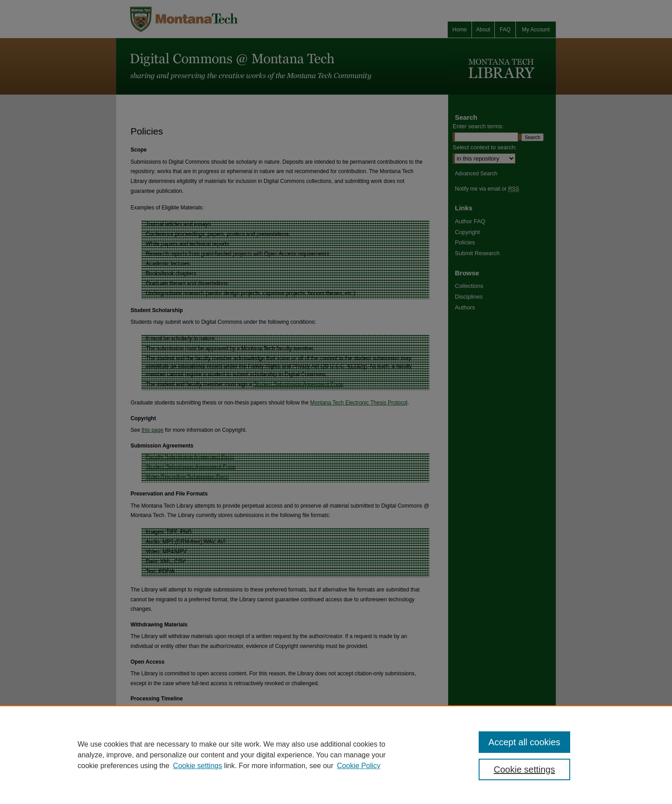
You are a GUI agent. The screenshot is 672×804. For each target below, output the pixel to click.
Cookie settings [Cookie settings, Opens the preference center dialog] (525, 769)
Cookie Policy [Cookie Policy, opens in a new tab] (359, 766)
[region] (336, 755)
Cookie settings (198, 766)
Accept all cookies (524, 742)
